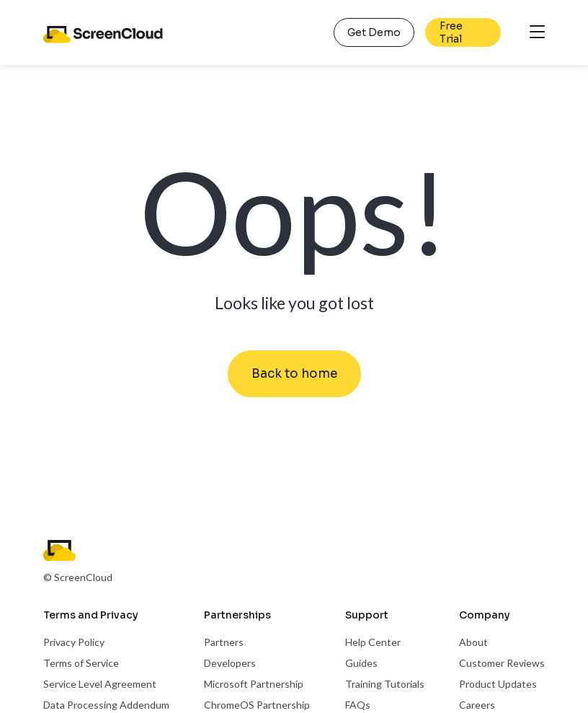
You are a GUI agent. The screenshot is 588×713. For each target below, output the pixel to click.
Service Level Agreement (100, 684)
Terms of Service (81, 663)
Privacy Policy (74, 642)
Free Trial (451, 32)
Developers (230, 663)
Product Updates (498, 684)
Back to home (294, 374)
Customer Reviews (502, 663)
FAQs (358, 705)
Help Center (373, 642)
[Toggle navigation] (537, 33)
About (473, 642)
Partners (224, 642)
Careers (477, 705)
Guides (361, 663)
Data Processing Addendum (106, 705)
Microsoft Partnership (254, 684)
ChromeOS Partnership (257, 705)
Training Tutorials (385, 684)
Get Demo (374, 32)
